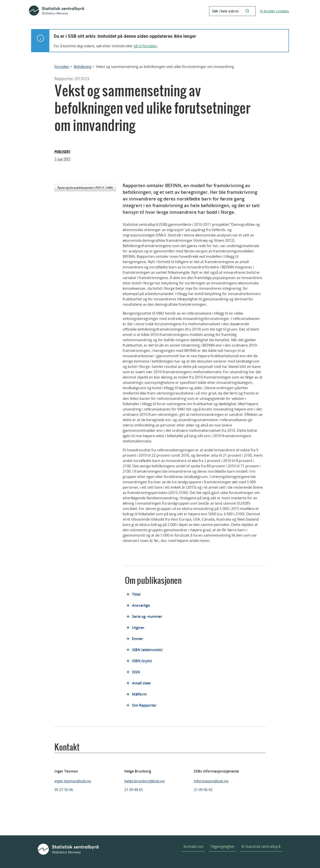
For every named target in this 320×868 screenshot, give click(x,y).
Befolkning (83, 67)
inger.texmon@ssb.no (73, 781)
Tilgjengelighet (222, 846)
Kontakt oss (193, 846)
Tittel (136, 594)
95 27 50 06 (64, 790)
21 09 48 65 (134, 790)
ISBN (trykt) (142, 661)
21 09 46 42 (203, 790)
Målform (139, 694)
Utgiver (138, 628)
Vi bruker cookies (274, 11)
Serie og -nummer (147, 616)
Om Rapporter (144, 705)
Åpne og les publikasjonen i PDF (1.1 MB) (85, 188)
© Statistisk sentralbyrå (261, 846)
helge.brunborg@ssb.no (144, 781)
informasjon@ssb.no (211, 781)
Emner (138, 639)
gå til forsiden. (146, 46)
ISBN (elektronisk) (147, 650)
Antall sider (142, 683)
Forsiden (62, 67)
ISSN (136, 672)
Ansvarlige (141, 605)
